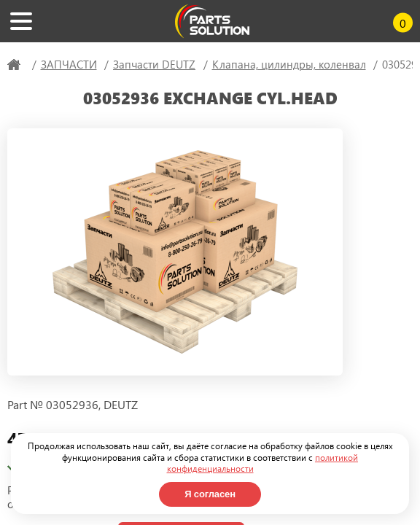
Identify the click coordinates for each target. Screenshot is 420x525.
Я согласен (210, 494)
